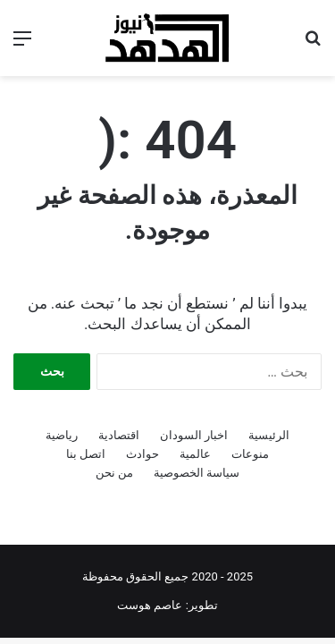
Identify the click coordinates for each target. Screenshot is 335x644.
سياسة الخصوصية (197, 473)
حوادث (142, 454)
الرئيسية (269, 435)
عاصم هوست (150, 605)
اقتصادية (119, 435)
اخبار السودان (194, 435)
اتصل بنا (86, 454)
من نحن (114, 473)
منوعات (250, 454)
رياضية (62, 435)
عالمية (195, 454)
